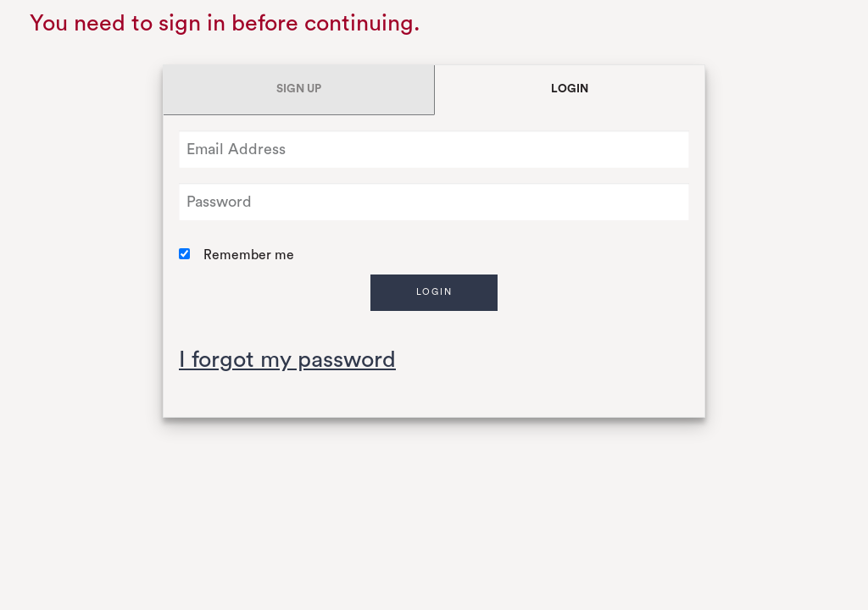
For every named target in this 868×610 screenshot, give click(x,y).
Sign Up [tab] (299, 89)
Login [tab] (570, 89)
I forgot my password (287, 360)
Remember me (249, 255)
